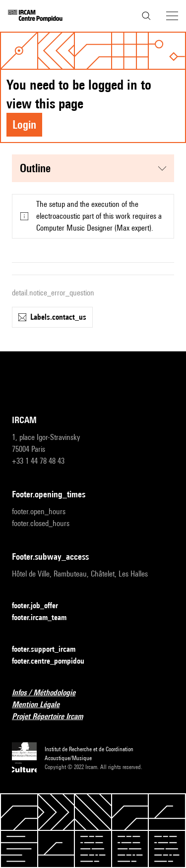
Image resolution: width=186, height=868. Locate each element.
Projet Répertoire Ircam (53, 717)
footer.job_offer (41, 606)
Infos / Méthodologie (50, 693)
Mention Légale (42, 705)
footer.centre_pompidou (54, 661)
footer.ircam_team (45, 618)
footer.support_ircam (50, 650)
